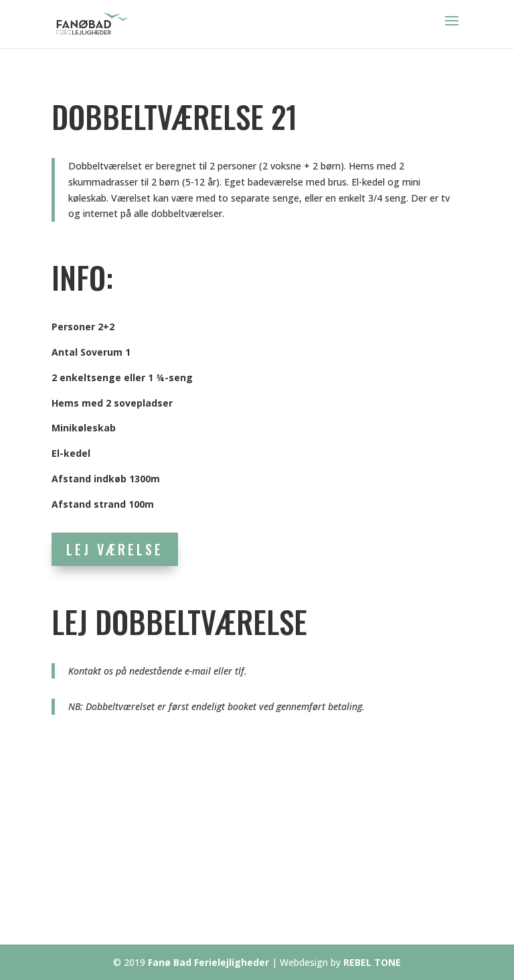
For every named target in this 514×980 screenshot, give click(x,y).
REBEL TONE (372, 962)
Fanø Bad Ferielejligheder (208, 962)
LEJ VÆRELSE (115, 549)
